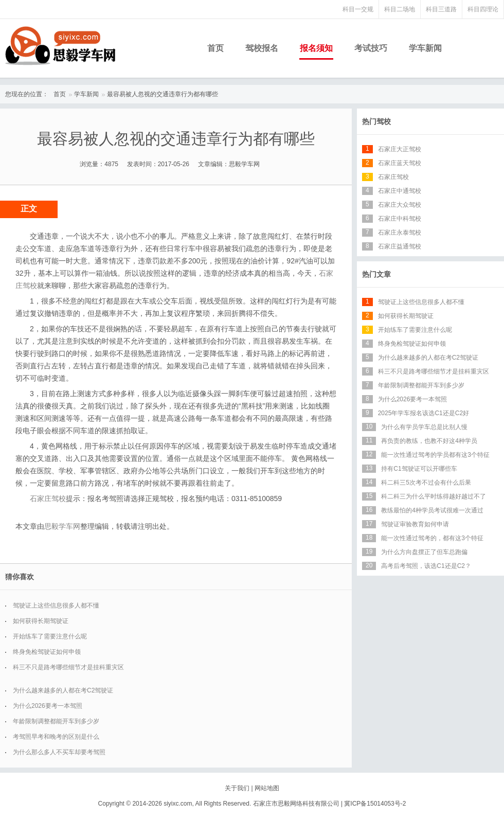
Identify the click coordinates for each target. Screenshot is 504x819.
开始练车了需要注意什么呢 (50, 636)
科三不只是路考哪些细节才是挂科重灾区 (68, 667)
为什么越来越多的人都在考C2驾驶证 (63, 690)
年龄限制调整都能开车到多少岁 (56, 721)
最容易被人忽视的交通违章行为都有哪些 (163, 94)
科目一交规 (358, 9)
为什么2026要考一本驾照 (48, 706)
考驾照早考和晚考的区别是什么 (56, 737)
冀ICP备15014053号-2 (375, 804)
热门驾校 (376, 121)
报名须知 (316, 48)
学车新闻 (425, 48)
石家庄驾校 (48, 498)
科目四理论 (483, 9)
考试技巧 (371, 48)
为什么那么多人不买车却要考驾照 (59, 752)
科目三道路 (441, 9)
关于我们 (237, 788)
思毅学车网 (62, 526)
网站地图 (267, 788)
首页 (215, 48)
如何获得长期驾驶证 (41, 621)
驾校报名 (262, 48)
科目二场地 (400, 9)
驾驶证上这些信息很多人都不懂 (56, 606)
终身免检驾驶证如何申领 (47, 652)
